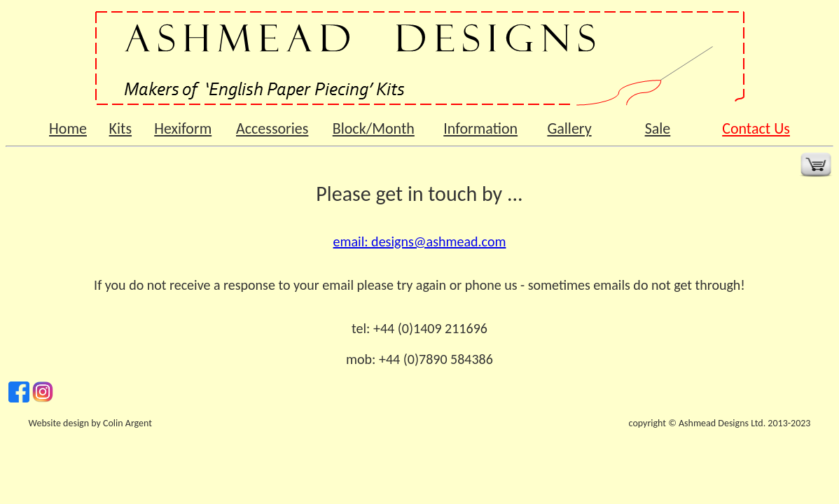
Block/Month (374, 128)
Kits (120, 128)
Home (68, 128)
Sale (658, 128)
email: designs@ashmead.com (420, 241)
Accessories (272, 128)
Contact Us (756, 128)
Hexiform (183, 128)
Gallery (569, 128)
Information (480, 128)
